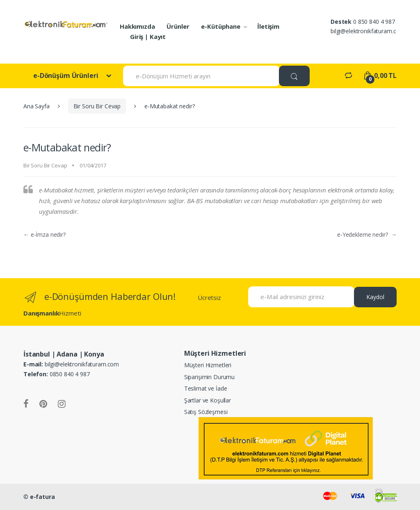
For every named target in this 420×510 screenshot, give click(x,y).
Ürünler (178, 26)
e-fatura (42, 497)
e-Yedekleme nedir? (367, 234)
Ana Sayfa (37, 106)
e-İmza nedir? (45, 234)
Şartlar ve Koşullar (208, 400)
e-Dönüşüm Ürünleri (66, 75)
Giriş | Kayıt (148, 37)
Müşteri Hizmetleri (208, 365)
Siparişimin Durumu (209, 377)
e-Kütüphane (220, 26)
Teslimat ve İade (206, 388)
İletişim (268, 26)
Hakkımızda (137, 26)
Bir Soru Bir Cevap (97, 106)
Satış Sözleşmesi (206, 412)
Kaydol (375, 297)
